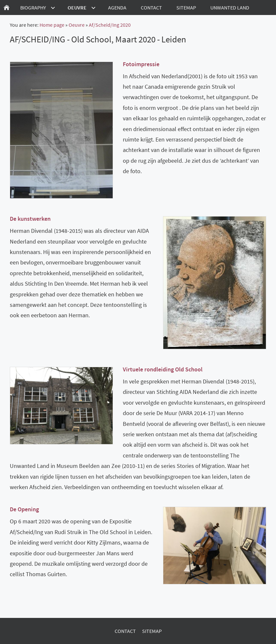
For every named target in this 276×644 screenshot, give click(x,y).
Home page (52, 25)
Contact (125, 631)
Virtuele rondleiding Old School (163, 369)
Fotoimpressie (141, 64)
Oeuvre (77, 25)
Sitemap (152, 631)
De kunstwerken (30, 219)
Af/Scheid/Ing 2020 (110, 25)
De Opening (24, 509)
